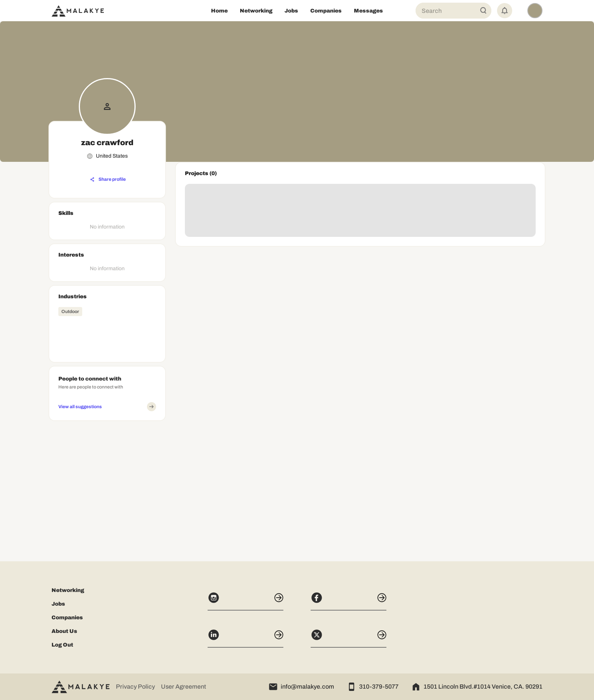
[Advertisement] (107, 471)
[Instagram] (245, 601)
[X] (349, 638)
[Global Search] (483, 11)
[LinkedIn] (245, 638)
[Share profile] (108, 180)
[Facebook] (349, 601)
